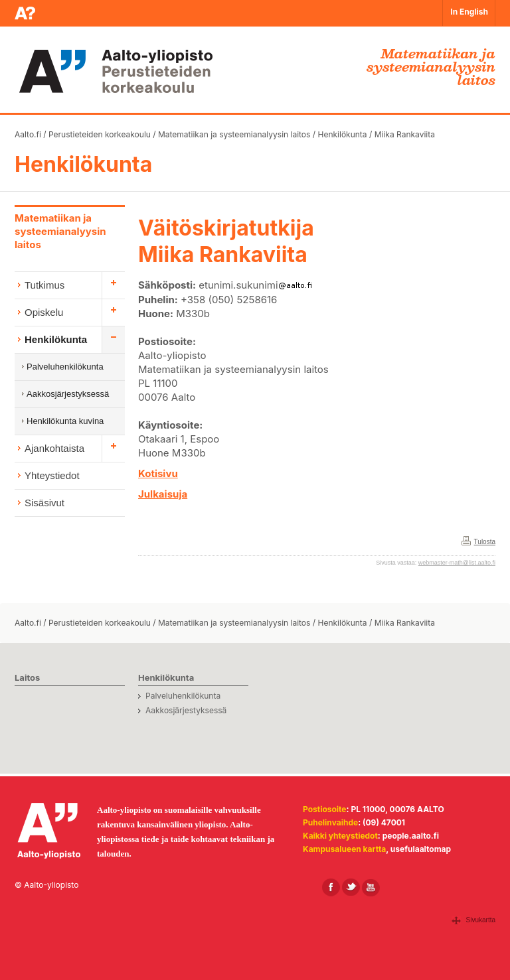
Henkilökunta (342, 134)
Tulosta (485, 542)
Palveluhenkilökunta (65, 367)
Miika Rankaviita (405, 134)
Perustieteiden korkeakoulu (100, 134)
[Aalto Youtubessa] (371, 887)
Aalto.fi (28, 134)
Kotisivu (158, 473)
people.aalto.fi (411, 836)
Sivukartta (481, 920)
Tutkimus (44, 285)
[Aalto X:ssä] (351, 887)
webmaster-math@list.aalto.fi (457, 563)
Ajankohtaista (54, 448)
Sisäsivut (44, 503)
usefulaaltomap (421, 849)
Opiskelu (44, 312)
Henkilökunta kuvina (65, 421)
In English (469, 12)
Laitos (27, 677)
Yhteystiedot (52, 475)
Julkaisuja (163, 494)
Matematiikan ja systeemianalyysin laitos (234, 134)
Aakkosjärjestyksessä (68, 394)
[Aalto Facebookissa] (331, 887)
